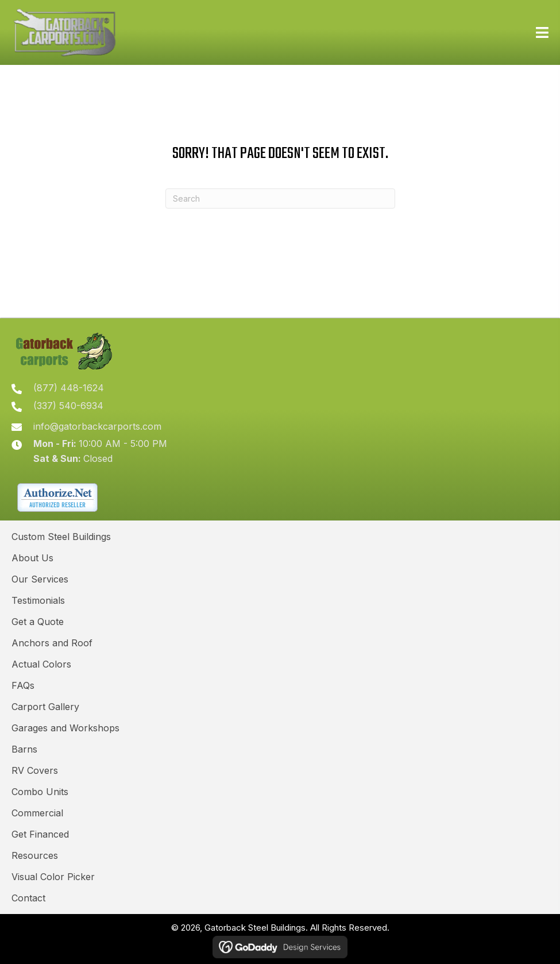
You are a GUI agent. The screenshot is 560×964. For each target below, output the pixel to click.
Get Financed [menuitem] (40, 834)
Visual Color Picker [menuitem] (53, 877)
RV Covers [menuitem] (35, 770)
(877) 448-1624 (69, 388)
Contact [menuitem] (28, 898)
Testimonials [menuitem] (38, 600)
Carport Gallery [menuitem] (45, 707)
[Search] (280, 198)
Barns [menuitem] (24, 749)
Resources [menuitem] (35, 855)
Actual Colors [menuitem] (41, 664)
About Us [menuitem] (32, 558)
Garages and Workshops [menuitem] (65, 728)
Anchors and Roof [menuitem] (52, 643)
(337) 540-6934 (68, 406)
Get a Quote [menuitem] (38, 622)
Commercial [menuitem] (37, 813)
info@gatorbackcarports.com (97, 426)
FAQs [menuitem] (23, 685)
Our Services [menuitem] (40, 579)
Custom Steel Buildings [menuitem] (61, 537)
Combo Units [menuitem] (40, 792)
